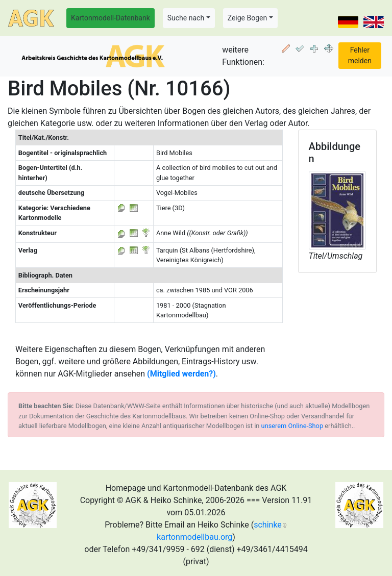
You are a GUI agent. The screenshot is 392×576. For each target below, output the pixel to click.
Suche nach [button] (186, 18)
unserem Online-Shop (292, 426)
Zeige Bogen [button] (248, 18)
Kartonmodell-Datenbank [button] (111, 18)
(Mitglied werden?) (181, 374)
